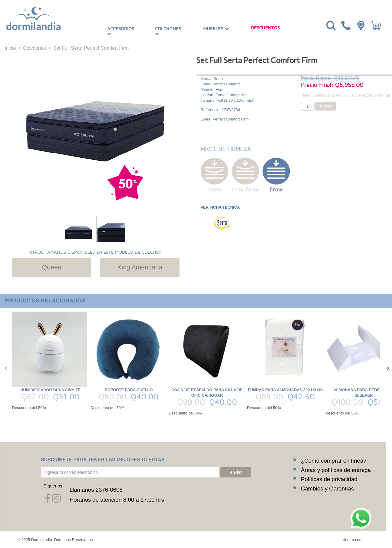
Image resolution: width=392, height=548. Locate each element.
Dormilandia (42, 539)
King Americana (140, 267)
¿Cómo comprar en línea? (334, 460)
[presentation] (5, 368)
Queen (52, 267)
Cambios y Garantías (327, 488)
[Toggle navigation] (330, 25)
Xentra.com (353, 539)
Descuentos (265, 28)
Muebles (216, 29)
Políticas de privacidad (329, 479)
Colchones (168, 31)
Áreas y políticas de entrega (336, 470)
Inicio (10, 48)
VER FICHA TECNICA (220, 207)
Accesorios (121, 31)
